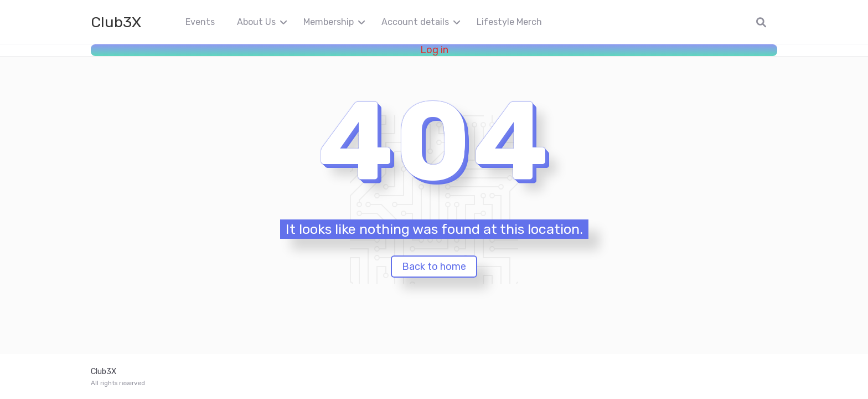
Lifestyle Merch (509, 22)
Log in (434, 50)
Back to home (434, 267)
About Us (256, 22)
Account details (415, 22)
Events (200, 22)
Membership (329, 22)
